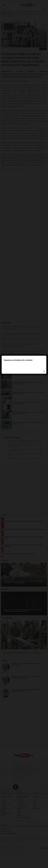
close (44, 441)
